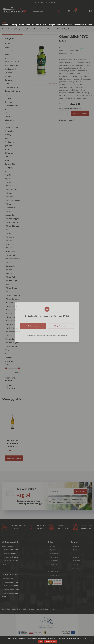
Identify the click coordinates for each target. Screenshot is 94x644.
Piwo (7, 138)
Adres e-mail (54, 491)
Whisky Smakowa (13, 295)
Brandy (8, 76)
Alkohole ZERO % (12, 62)
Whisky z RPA (11, 346)
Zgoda (41, 641)
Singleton (13, 388)
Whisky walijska (12, 343)
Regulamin (53, 564)
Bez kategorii (10, 69)
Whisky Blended (12, 222)
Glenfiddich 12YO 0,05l (61, 29)
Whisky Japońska (13, 259)
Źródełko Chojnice (8, 29)
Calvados (8, 80)
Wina (7, 350)
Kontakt (53, 546)
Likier (7, 113)
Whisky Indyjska (12, 255)
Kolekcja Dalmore (12, 106)
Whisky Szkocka (21, 29)
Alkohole (76, 546)
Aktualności (54, 561)
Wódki (7, 354)
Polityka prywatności (49, 609)
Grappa (8, 98)
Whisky (30, 29)
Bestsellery (76, 561)
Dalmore (12, 385)
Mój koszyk (54, 557)
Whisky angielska (13, 200)
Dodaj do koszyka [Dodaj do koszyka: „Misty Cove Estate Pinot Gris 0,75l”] (14, 458)
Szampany (9, 168)
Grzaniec (8, 102)
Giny (7, 95)
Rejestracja (53, 550)
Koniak (8, 109)
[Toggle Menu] (4, 22)
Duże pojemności (12, 87)
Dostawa (63, 120)
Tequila (8, 175)
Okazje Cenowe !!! (12, 128)
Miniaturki (9, 117)
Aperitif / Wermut (12, 65)
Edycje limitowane (12, 91)
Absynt (8, 44)
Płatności (71, 120)
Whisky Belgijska (13, 219)
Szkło (7, 171)
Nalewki (8, 124)
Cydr (7, 84)
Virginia (8, 179)
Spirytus (8, 157)
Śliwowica (9, 153)
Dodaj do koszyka (80, 113)
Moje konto (54, 553)
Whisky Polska (12, 277)
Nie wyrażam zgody (51, 641)
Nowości (76, 557)
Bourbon (8, 73)
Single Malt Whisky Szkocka (43, 29)
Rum (7, 149)
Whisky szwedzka (13, 332)
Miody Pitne (10, 120)
